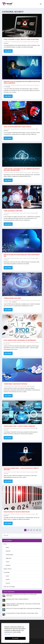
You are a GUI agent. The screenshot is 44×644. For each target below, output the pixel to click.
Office (7, 547)
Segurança (9, 558)
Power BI (8, 551)
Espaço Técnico (8, 569)
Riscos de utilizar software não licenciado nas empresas (24, 609)
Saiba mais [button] (7, 634)
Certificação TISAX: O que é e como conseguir (19, 426)
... (34, 530)
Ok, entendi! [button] (15, 638)
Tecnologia (33, 42)
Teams (8, 562)
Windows (8, 565)
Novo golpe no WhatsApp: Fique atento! (17, 127)
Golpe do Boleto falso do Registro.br (17, 512)
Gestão (28, 85)
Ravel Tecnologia (9, 173)
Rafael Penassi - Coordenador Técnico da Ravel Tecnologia (18, 300)
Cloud (21, 173)
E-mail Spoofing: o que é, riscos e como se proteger (21, 39)
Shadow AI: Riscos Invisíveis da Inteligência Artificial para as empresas (22, 82)
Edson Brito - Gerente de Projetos (12, 42)
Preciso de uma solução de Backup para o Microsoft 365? (22, 255)
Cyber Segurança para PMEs (13, 211)
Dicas (5, 544)
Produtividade (9, 555)
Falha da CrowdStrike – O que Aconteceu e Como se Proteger (21, 469)
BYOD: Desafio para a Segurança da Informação (20, 340)
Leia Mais (8, 51)
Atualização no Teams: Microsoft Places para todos (22, 613)
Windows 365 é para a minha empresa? (17, 599)
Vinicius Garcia (8, 386)
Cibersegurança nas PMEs (12, 298)
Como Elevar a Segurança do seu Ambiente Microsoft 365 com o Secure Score (22, 170)
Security (28, 42)
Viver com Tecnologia (9, 587)
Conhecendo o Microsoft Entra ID (15, 384)
